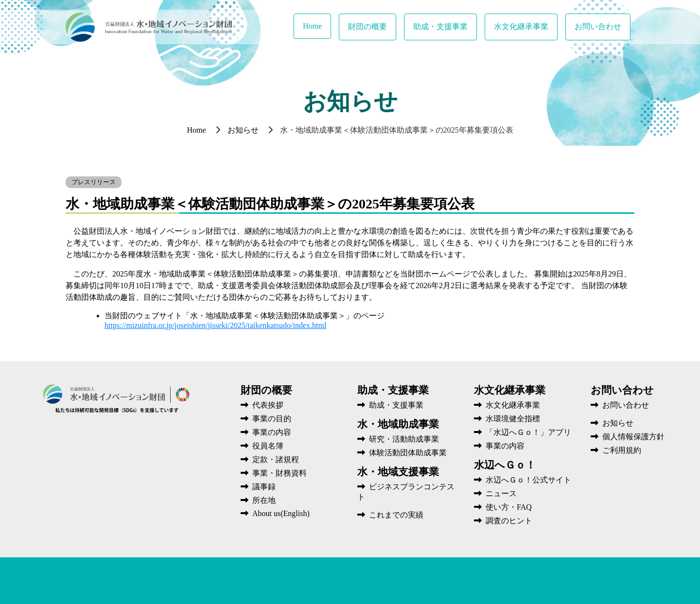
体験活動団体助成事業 (402, 453)
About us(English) (275, 513)
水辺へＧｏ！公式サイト (523, 480)
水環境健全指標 (507, 419)
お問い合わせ (598, 26)
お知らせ (243, 130)
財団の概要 (367, 26)
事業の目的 (266, 419)
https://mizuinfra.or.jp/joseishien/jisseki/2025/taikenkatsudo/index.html (215, 325)
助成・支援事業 (440, 26)
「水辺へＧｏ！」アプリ (523, 432)
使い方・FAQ (503, 507)
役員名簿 (262, 446)
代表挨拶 (262, 405)
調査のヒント (503, 521)
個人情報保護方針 (628, 437)
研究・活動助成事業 (398, 439)
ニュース (495, 493)
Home (312, 26)
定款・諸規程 (270, 459)
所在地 (258, 500)
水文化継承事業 (521, 26)
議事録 (258, 487)
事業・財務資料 (274, 473)
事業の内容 (266, 432)
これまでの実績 (390, 515)
